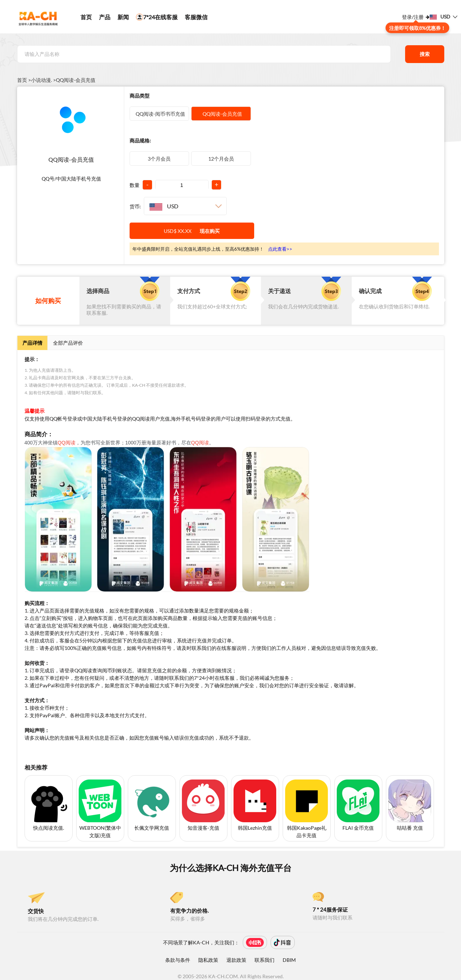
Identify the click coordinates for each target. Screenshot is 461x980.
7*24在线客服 (157, 17)
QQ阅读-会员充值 (76, 80)
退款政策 (236, 960)
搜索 (425, 54)
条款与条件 (178, 960)
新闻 (123, 17)
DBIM (289, 960)
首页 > (24, 80)
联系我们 (264, 960)
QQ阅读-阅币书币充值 (159, 114)
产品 (105, 17)
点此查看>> (280, 249)
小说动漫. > (43, 80)
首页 (86, 17)
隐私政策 (208, 960)
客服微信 (196, 17)
